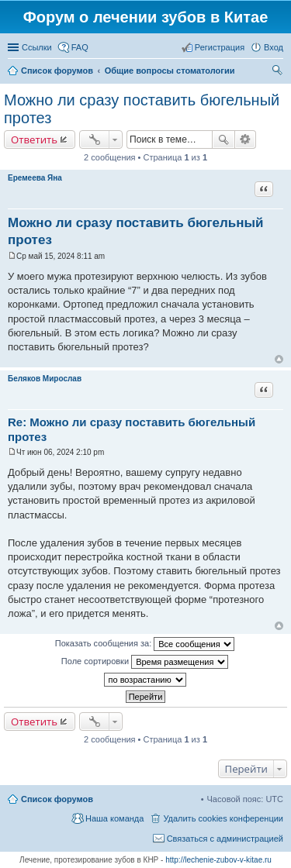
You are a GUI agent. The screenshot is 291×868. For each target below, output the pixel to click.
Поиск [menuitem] (279, 72)
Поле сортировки (145, 662)
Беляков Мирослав (45, 379)
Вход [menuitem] (274, 47)
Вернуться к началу (279, 359)
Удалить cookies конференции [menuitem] (223, 818)
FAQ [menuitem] (80, 47)
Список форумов (57, 799)
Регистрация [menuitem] (220, 47)
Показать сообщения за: (145, 644)
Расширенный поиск (246, 139)
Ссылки (37, 47)
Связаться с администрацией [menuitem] (225, 839)
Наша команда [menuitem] (114, 818)
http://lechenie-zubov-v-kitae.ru (218, 860)
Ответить (34, 139)
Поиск (223, 139)
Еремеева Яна (35, 178)
